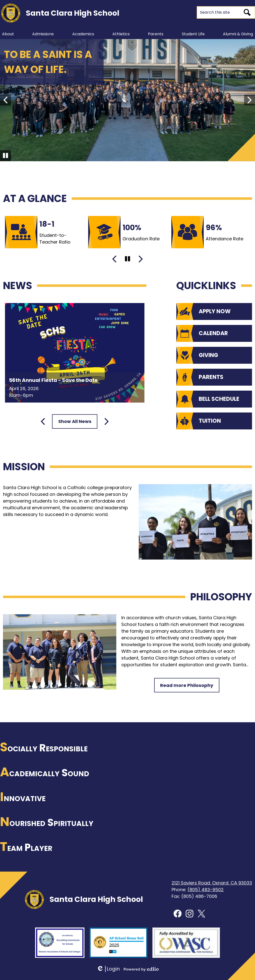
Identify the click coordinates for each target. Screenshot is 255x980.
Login (108, 969)
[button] (8, 34)
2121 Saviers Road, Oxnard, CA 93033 (212, 883)
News (18, 286)
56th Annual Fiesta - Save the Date (53, 380)
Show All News (75, 421)
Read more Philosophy (187, 685)
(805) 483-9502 (206, 890)
